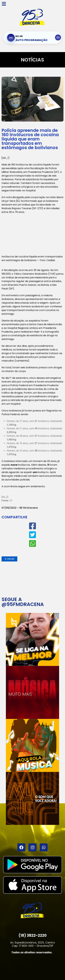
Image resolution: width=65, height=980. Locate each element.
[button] (9, 559)
